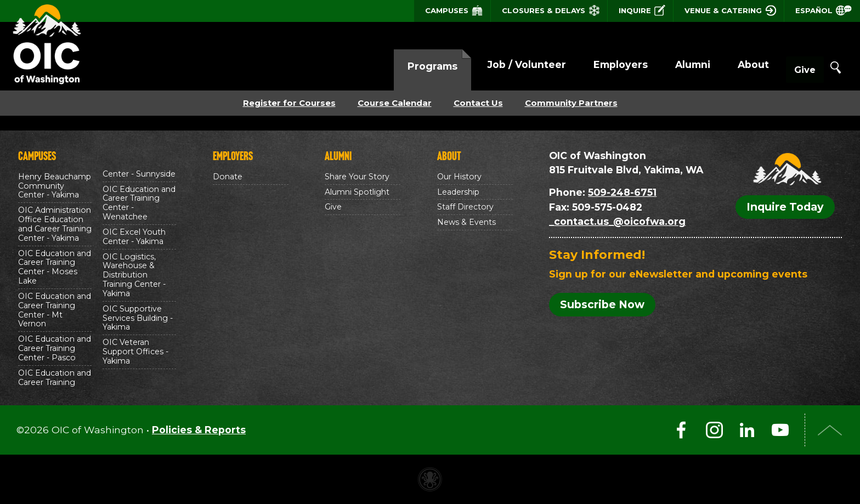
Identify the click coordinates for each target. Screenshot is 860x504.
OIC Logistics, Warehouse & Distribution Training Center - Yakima (134, 275)
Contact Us (478, 103)
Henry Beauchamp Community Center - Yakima (55, 186)
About (731, 64)
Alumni (670, 64)
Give (794, 66)
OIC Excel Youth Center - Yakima (134, 237)
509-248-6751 (622, 192)
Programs (410, 66)
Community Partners (571, 103)
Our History (459, 177)
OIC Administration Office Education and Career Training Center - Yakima (55, 224)
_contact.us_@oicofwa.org (617, 221)
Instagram (714, 430)
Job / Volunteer (504, 64)
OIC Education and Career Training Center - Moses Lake (55, 267)
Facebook (681, 430)
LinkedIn (747, 430)
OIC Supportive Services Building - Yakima (138, 318)
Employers (598, 64)
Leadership (458, 192)
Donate (228, 177)
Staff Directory (465, 207)
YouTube (780, 430)
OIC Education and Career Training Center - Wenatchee (139, 203)
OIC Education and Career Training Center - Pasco (55, 348)
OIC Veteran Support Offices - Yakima (135, 352)
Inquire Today (785, 207)
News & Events (466, 222)
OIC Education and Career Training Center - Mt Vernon (55, 310)
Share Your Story (357, 177)
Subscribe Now (602, 304)
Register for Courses (289, 103)
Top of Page (830, 430)
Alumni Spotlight (357, 192)
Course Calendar (395, 103)
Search (835, 67)
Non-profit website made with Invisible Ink (430, 479)
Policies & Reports (199, 430)
